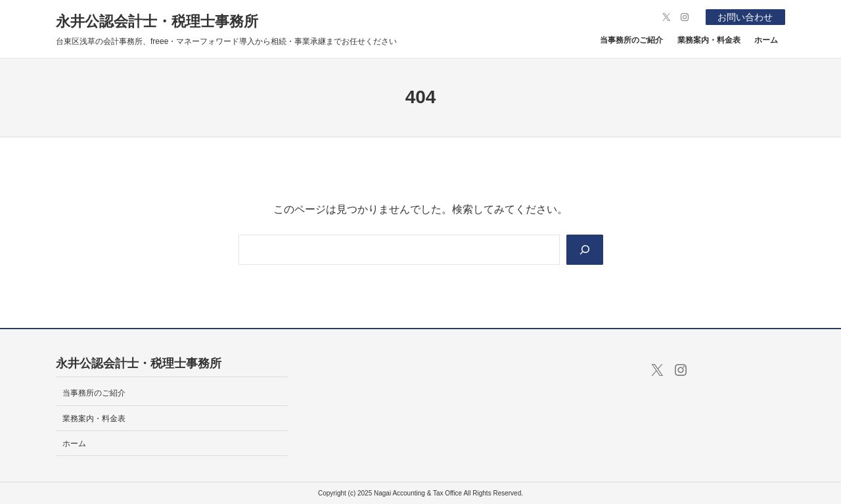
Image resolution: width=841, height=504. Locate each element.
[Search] (585, 250)
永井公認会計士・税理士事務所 (157, 21)
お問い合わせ (745, 17)
